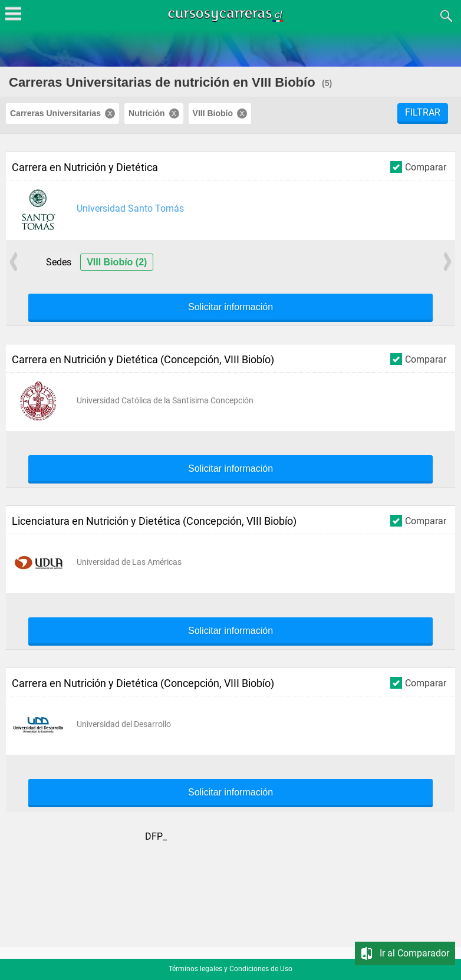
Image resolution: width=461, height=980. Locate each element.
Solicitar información (230, 307)
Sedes (59, 262)
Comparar (418, 167)
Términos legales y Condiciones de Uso (230, 969)
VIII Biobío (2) (117, 262)
